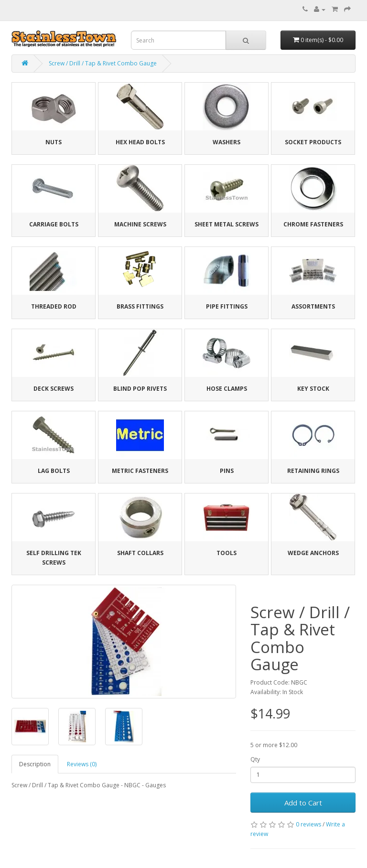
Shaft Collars (140, 553)
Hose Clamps (227, 389)
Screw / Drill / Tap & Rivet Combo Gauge (103, 63)
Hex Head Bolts (140, 142)
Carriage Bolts (54, 224)
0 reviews (308, 824)
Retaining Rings (313, 471)
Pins (227, 471)
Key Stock (313, 389)
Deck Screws (54, 389)
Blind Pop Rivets (140, 389)
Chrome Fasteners (313, 224)
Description (35, 764)
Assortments (313, 306)
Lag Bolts (54, 471)
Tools (227, 553)
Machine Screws (140, 224)
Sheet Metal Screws (227, 224)
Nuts (54, 142)
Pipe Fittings (227, 306)
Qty (255, 759)
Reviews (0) (82, 764)
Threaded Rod (54, 306)
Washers (227, 142)
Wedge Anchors (313, 553)
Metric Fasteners (140, 471)
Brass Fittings (140, 306)
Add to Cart (303, 803)
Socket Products (313, 142)
